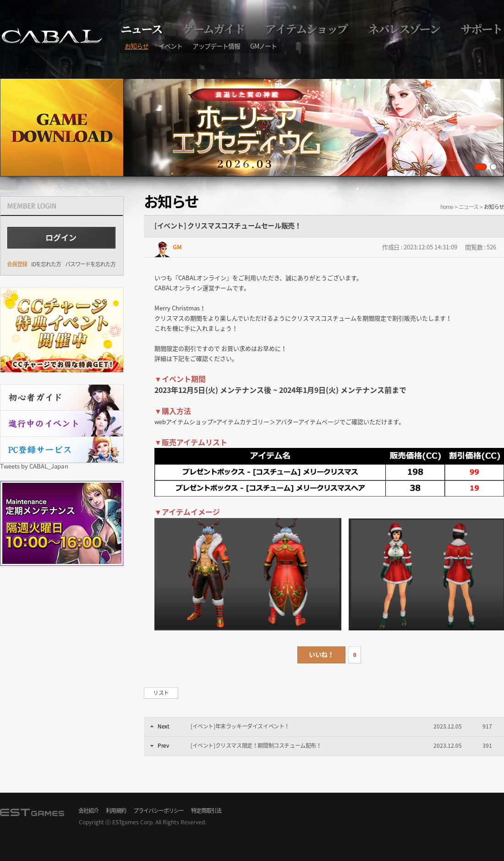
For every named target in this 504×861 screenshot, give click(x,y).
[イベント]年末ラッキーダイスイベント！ (240, 726)
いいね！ (321, 654)
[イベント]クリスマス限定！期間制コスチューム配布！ (256, 745)
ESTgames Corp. (133, 822)
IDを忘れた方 (46, 264)
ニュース (468, 207)
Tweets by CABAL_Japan (34, 466)
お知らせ (137, 46)
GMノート (263, 46)
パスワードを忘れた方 (90, 264)
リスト (161, 693)
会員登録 (17, 264)
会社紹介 (88, 811)
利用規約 (116, 811)
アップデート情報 (216, 46)
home (447, 207)
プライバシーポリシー (159, 811)
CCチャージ (62, 330)
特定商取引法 (206, 811)
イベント (170, 46)
